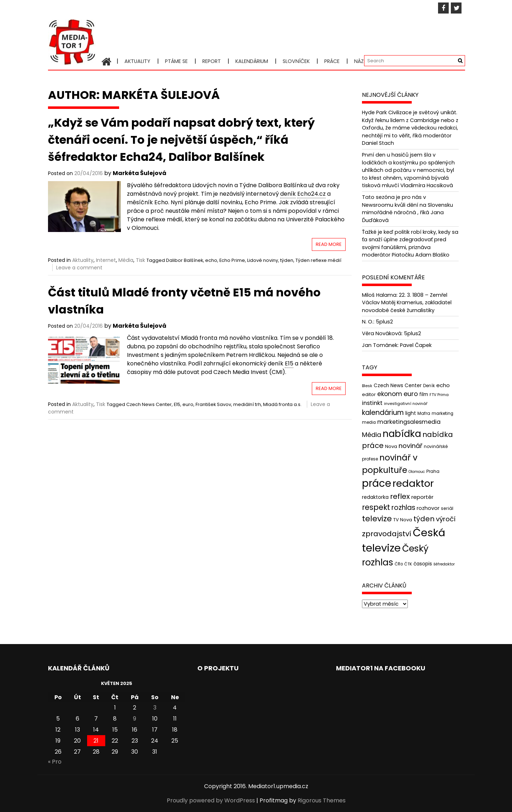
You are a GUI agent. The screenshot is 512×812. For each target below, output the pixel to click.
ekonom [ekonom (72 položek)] (390, 394)
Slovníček (296, 61)
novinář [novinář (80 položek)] (410, 446)
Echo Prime (232, 260)
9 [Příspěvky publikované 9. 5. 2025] (135, 719)
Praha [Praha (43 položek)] (433, 471)
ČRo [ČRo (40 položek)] (399, 564)
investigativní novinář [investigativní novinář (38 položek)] (406, 404)
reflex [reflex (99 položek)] (400, 496)
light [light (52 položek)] (411, 413)
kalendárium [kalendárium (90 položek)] (383, 413)
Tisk (140, 260)
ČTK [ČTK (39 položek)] (408, 564)
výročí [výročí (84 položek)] (446, 519)
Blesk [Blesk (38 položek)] (367, 386)
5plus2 (384, 322)
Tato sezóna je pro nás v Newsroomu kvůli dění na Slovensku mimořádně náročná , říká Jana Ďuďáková (407, 209)
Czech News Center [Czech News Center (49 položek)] (398, 386)
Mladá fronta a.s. (282, 404)
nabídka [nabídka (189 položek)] (402, 434)
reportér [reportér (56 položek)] (422, 497)
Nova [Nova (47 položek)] (391, 446)
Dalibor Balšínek (185, 260)
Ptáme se (176, 61)
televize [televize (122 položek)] (377, 519)
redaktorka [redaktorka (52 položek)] (375, 497)
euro (188, 404)
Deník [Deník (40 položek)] (429, 386)
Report (212, 61)
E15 (177, 404)
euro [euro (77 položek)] (411, 394)
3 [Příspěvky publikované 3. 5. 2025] (155, 708)
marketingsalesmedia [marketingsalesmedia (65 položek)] (409, 422)
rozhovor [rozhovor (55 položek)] (428, 508)
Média (126, 260)
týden (287, 260)
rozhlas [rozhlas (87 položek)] (403, 508)
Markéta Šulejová (140, 173)
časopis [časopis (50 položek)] (423, 564)
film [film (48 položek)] (424, 394)
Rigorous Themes (322, 800)
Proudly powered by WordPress (211, 800)
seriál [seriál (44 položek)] (447, 508)
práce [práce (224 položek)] (377, 483)
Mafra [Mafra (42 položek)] (424, 413)
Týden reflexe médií (318, 260)
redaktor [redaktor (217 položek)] (413, 483)
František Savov (213, 404)
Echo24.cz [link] (311, 194)
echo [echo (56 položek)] (443, 385)
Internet (106, 260)
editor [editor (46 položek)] (369, 394)
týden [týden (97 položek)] (424, 519)
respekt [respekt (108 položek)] (376, 507)
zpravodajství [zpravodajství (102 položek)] (387, 534)
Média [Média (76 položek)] (372, 435)
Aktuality (137, 61)
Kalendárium (252, 61)
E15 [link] (289, 363)
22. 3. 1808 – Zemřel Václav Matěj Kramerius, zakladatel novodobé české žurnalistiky (407, 303)
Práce (332, 61)
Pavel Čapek (416, 345)
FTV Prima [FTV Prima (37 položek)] (439, 395)
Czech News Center (149, 404)
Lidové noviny (263, 260)
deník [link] (288, 194)
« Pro (55, 762)
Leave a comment (79, 268)
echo (211, 260)
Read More (329, 244)
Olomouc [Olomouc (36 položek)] (417, 472)
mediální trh (247, 404)
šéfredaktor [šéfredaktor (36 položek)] (444, 564)
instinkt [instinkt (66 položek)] (372, 403)
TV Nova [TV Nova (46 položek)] (403, 520)
